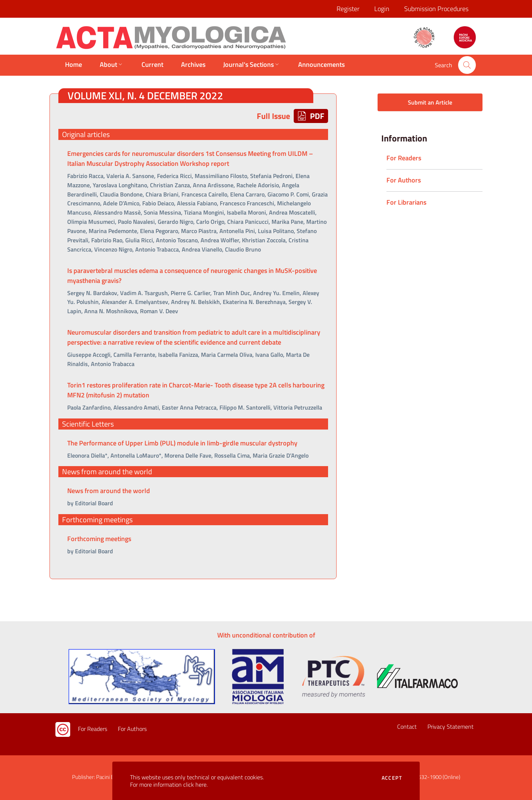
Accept (392, 778)
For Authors (132, 729)
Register (348, 9)
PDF (311, 116)
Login (382, 9)
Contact (407, 727)
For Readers (93, 729)
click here (195, 784)
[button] (467, 65)
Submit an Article (430, 102)
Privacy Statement (451, 727)
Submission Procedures (436, 9)
